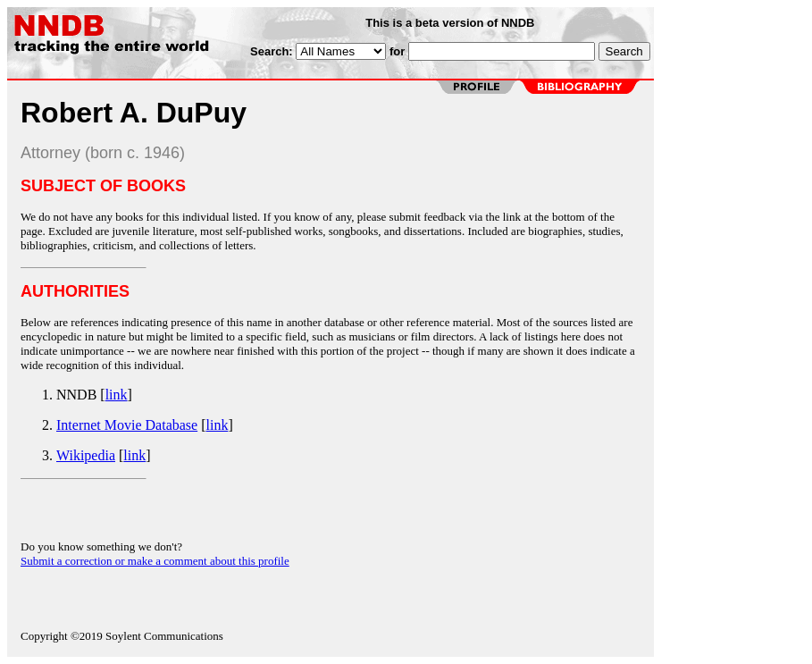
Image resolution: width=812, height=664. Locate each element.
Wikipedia (86, 455)
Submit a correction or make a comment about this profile (155, 561)
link (117, 395)
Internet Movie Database (127, 425)
